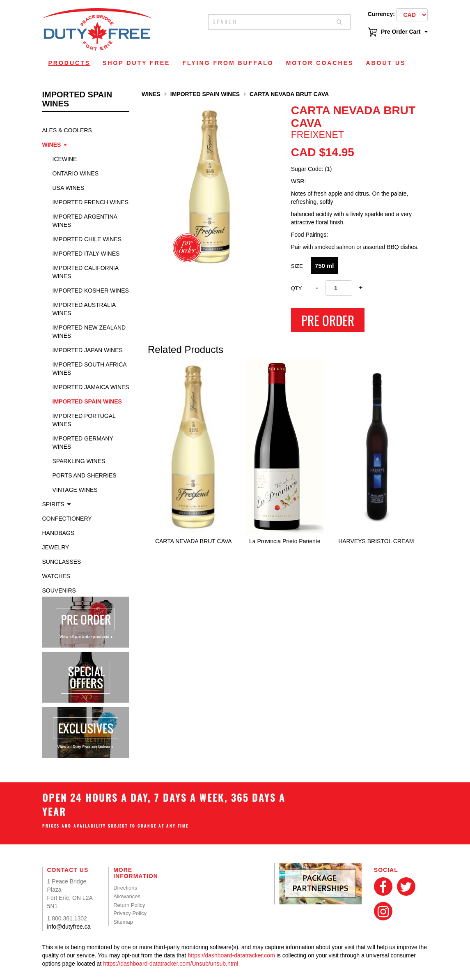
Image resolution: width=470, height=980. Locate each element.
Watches (56, 576)
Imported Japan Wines (88, 350)
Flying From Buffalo (228, 63)
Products (70, 63)
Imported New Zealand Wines (89, 332)
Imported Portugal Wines (84, 420)
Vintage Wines (75, 490)
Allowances (127, 896)
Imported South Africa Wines (89, 369)
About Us (386, 63)
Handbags (58, 533)
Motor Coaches (320, 63)
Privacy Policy (130, 913)
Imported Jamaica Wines (91, 387)
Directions (125, 888)
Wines (52, 145)
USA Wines (69, 188)
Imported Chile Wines (87, 239)
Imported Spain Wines (87, 401)
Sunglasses (62, 562)
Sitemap (123, 922)
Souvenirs (59, 590)
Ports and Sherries (85, 475)
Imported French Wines (91, 202)
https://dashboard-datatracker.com (231, 955)
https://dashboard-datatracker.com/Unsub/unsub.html (171, 964)
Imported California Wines (86, 272)
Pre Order (328, 320)
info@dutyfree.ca (69, 927)
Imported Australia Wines (84, 309)
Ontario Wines (76, 173)
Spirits (53, 504)
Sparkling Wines (79, 461)
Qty (297, 288)
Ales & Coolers (67, 130)
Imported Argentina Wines (85, 221)
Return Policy (129, 905)
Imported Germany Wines (83, 443)
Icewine (65, 159)
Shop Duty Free (136, 63)
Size (297, 266)
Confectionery (67, 519)
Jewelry (56, 547)
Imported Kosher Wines (91, 291)
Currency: (381, 14)
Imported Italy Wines (86, 254)
